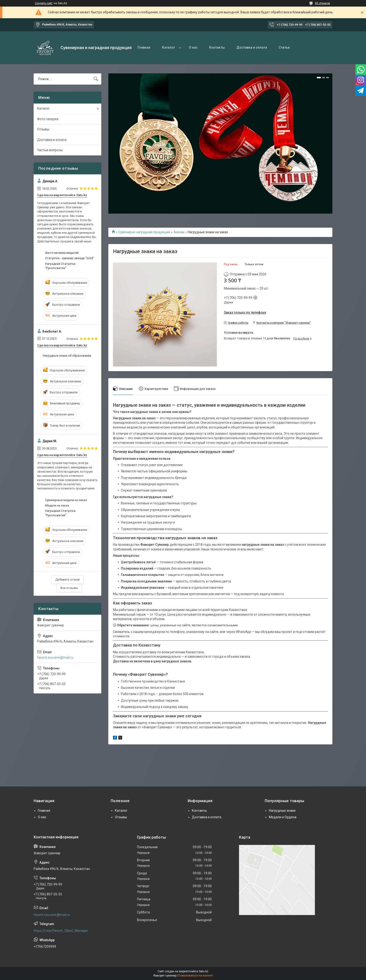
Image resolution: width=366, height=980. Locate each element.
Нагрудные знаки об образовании (67, 356)
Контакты (217, 47)
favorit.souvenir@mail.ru (55, 657)
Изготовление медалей (62, 253)
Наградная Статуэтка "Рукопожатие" (60, 266)
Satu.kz (204, 971)
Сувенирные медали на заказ (66, 500)
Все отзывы (69, 588)
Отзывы (43, 129)
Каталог (169, 47)
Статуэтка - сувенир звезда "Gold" (70, 258)
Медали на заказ (57, 505)
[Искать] (96, 79)
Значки (179, 232)
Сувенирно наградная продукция (144, 232)
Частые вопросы (50, 150)
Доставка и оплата (252, 47)
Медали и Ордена (283, 817)
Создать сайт (44, 3)
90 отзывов (322, 3)
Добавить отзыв (67, 580)
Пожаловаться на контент (196, 976)
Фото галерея (48, 119)
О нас (193, 47)
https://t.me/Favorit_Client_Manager (61, 931)
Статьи (284, 47)
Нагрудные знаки (282, 811)
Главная (144, 47)
